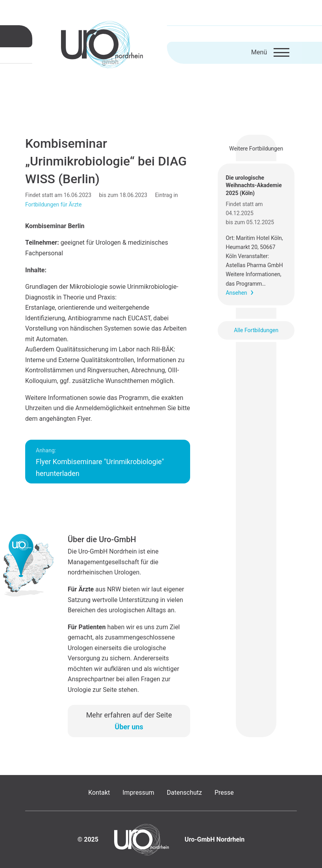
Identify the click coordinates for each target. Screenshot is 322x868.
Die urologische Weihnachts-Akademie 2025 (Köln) (254, 185)
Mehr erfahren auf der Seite (129, 721)
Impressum (138, 793)
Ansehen (236, 293)
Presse (224, 793)
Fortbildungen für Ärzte (53, 204)
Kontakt (99, 793)
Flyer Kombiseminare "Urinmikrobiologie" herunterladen (100, 462)
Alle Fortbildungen (256, 330)
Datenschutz (184, 793)
